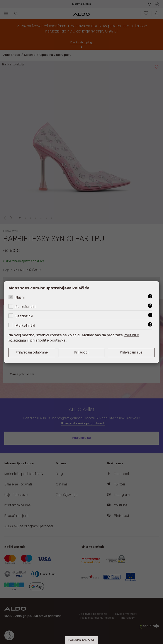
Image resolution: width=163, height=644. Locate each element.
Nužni (20, 297)
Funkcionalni (26, 307)
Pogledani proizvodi (81, 640)
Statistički (24, 316)
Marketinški (25, 325)
